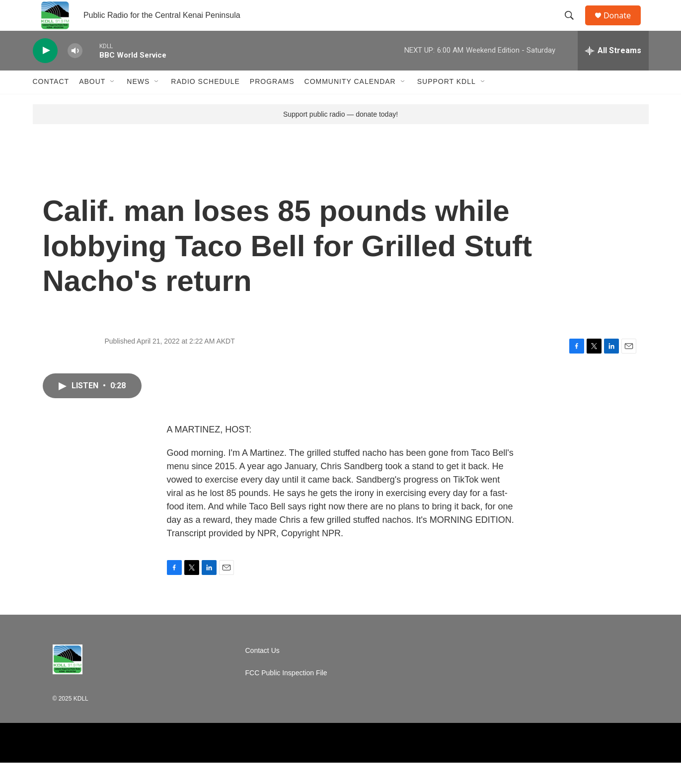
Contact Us (263, 672)
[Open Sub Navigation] (113, 103)
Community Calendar (350, 103)
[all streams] (613, 72)
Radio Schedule (205, 103)
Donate (623, 26)
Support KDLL (447, 103)
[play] (45, 72)
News (138, 103)
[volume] (75, 72)
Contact (51, 103)
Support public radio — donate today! (340, 136)
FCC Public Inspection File (286, 694)
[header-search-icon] (574, 26)
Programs (272, 103)
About (92, 103)
